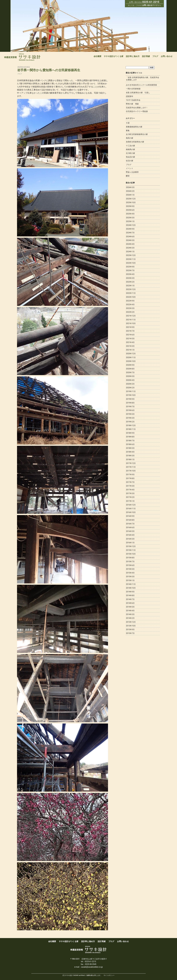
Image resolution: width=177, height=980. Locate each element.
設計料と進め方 (133, 56)
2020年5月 (130, 376)
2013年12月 (131, 622)
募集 (128, 131)
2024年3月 (130, 248)
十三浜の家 (130, 146)
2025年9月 (130, 206)
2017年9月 (130, 475)
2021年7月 (130, 331)
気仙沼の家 (130, 157)
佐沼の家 (130, 161)
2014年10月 (131, 588)
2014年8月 (130, 595)
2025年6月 (130, 210)
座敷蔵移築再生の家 (134, 127)
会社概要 (97, 56)
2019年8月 (130, 403)
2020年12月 (131, 354)
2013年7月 (130, 633)
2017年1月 (130, 501)
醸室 (128, 176)
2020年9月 (130, 365)
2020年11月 (131, 357)
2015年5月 (130, 569)
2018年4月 (130, 452)
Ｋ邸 (128, 123)
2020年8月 (130, 369)
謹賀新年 (130, 96)
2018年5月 (130, 448)
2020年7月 (130, 373)
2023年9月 (130, 267)
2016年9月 (130, 516)
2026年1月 (130, 195)
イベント (130, 168)
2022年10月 (131, 297)
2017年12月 (131, 463)
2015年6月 (130, 565)
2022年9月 (130, 301)
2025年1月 (130, 221)
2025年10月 (131, 202)
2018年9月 (130, 433)
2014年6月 (130, 603)
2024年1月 (130, 252)
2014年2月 (130, 618)
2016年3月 (130, 539)
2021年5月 (130, 339)
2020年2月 (130, 388)
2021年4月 (130, 342)
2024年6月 (130, 237)
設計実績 (146, 56)
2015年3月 (130, 577)
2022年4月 (130, 305)
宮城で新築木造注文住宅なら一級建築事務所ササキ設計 (22, 57)
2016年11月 (131, 509)
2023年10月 (131, 263)
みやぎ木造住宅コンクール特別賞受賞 (141, 85)
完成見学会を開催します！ (137, 108)
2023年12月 (131, 255)
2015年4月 (130, 573)
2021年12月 (131, 316)
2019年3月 (130, 418)
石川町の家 (130, 153)
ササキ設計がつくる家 (114, 56)
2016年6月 (130, 527)
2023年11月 (131, 259)
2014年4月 (130, 611)
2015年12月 (131, 546)
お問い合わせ (167, 56)
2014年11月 (131, 584)
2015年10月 (131, 554)
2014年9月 (130, 592)
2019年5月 (130, 414)
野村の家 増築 (132, 104)
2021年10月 (131, 323)
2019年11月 (131, 391)
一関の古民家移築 (133, 89)
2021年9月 (130, 327)
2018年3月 (130, 456)
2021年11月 (131, 320)
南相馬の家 (130, 149)
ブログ (155, 56)
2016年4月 (130, 535)
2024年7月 (130, 233)
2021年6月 (130, 335)
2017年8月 (130, 478)
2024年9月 (130, 229)
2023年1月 (130, 286)
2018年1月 (130, 460)
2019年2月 (130, 422)
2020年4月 (130, 380)
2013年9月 (130, 630)
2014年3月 (130, 614)
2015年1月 (130, 580)
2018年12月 (131, 425)
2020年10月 (131, 361)
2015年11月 (131, 550)
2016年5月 (130, 531)
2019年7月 (130, 407)
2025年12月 (131, 199)
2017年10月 (131, 471)
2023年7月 (130, 270)
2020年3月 (130, 384)
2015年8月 (130, 558)
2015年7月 (130, 562)
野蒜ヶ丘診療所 (132, 172)
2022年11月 (131, 293)
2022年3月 (130, 308)
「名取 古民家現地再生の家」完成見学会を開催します (142, 79)
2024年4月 (130, 244)
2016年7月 (130, 524)
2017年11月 (131, 467)
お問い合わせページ (150, 5)
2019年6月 (130, 410)
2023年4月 (130, 274)
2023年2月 (130, 282)
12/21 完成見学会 (133, 100)
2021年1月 (130, 350)
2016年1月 (130, 543)
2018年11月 (131, 429)
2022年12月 (131, 289)
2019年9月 (130, 399)
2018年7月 (130, 441)
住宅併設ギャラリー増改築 (137, 111)
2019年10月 (131, 395)
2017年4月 (130, 490)
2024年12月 (131, 225)
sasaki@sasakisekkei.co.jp (92, 967)
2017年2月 (130, 497)
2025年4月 (130, 214)
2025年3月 (130, 218)
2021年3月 (130, 346)
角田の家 (130, 138)
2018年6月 (130, 444)
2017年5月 (130, 486)
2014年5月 (130, 607)
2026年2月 (130, 191)
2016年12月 (131, 505)
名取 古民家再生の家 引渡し (138, 93)
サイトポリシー (109, 975)
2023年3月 (130, 278)
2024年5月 (130, 240)
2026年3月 (130, 187)
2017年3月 (130, 493)
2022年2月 (130, 312)
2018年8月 (130, 437)
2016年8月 (130, 520)
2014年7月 (130, 599)
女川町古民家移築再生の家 (137, 134)
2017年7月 (130, 482)
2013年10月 (131, 626)
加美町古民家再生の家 (135, 142)
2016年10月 (131, 512)
